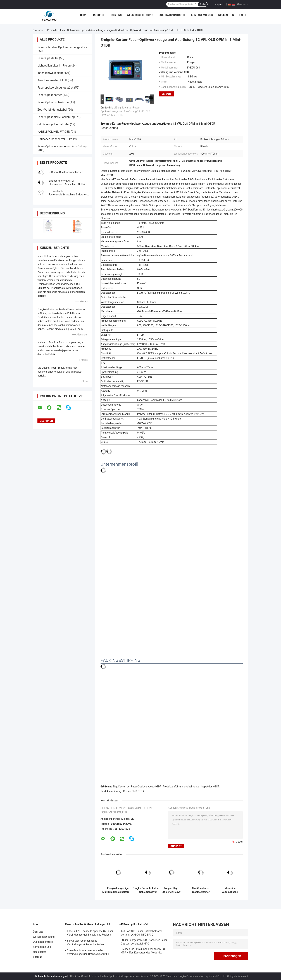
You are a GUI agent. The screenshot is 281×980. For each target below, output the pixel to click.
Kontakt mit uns (202, 15)
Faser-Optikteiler (48, 58)
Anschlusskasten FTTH (52, 80)
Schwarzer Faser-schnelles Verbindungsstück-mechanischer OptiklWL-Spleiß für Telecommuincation (89, 943)
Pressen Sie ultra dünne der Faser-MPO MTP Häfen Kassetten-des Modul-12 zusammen (143, 951)
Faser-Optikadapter (50, 95)
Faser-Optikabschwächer (53, 102)
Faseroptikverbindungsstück (55, 88)
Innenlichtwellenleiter (51, 73)
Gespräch (219, 4)
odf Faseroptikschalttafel (53, 124)
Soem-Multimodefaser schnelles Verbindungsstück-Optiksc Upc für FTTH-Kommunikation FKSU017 (90, 953)
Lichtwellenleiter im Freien (54, 66)
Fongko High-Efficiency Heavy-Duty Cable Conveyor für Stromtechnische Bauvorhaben (172, 890)
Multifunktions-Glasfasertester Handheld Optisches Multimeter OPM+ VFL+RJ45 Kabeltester (201, 890)
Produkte (98, 15)
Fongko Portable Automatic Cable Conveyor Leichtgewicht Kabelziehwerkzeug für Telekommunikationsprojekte (148, 890)
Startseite (38, 30)
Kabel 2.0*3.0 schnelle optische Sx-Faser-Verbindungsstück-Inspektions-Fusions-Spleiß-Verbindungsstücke (90, 933)
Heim (83, 15)
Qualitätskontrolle (172, 15)
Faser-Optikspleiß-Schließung (56, 117)
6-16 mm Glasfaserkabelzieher (66, 172)
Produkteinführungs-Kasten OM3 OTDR (122, 791)
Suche (203, 4)
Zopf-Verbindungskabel (52, 110)
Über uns (116, 15)
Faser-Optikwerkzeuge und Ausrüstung (82, 30)
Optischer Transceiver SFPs (55, 139)
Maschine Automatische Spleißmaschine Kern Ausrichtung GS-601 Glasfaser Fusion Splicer (230, 890)
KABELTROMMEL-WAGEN (54, 132)
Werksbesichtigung (140, 15)
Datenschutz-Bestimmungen (51, 976)
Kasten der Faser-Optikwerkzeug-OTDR (140, 787)
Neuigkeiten (226, 15)
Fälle (243, 15)
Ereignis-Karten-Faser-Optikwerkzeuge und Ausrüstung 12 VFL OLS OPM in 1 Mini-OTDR (125, 111)
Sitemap (38, 957)
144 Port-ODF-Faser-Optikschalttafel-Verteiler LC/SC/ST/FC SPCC (142, 933)
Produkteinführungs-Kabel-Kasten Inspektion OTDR (191, 787)
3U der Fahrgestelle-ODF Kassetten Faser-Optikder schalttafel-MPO (144, 942)
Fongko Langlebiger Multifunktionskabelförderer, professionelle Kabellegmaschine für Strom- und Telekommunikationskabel (118, 890)
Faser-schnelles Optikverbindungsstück (62, 47)
